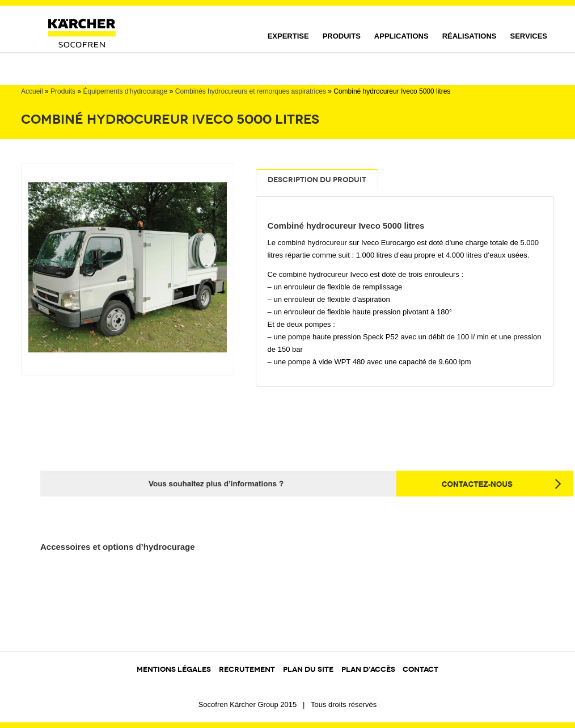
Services (529, 36)
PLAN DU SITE (308, 670)
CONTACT (420, 670)
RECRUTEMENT (247, 670)
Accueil (32, 91)
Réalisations (470, 36)
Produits (342, 36)
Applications (401, 36)
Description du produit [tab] (317, 180)
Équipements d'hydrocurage (125, 91)
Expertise (288, 36)
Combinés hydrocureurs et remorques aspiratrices (251, 91)
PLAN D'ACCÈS (369, 670)
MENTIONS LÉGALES (174, 670)
